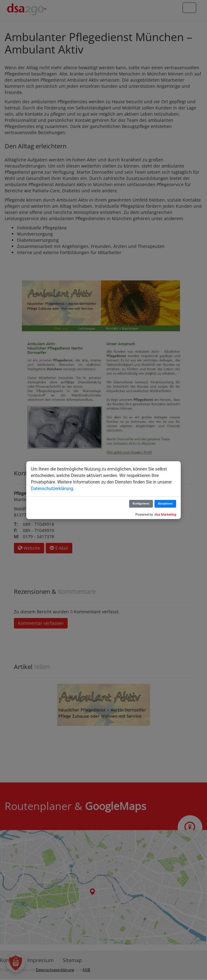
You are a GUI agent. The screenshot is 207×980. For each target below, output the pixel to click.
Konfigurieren (141, 504)
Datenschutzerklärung (52, 488)
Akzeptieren (165, 504)
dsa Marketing (165, 515)
